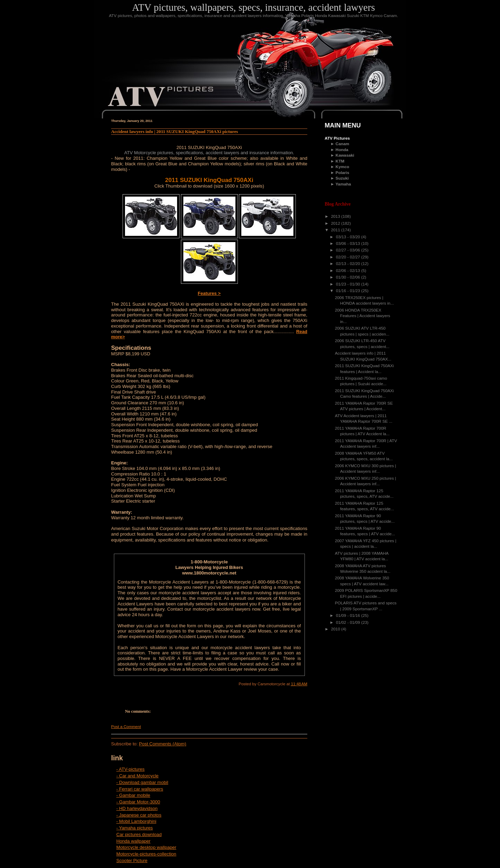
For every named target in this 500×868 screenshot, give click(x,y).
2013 (336, 216)
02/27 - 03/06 (348, 250)
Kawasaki (345, 155)
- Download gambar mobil (142, 782)
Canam (342, 144)
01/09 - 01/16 (348, 615)
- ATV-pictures (130, 769)
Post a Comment (126, 727)
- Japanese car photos (139, 815)
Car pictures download (139, 834)
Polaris (342, 173)
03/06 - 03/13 (348, 243)
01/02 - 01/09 (348, 622)
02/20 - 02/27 (348, 257)
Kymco (342, 167)
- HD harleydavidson (137, 808)
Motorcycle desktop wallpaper (146, 847)
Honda (342, 150)
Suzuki (342, 178)
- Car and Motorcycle (137, 776)
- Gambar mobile (133, 795)
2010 (336, 629)
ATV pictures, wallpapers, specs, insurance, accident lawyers (253, 7)
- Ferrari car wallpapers (140, 789)
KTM (340, 161)
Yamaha (343, 184)
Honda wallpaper (133, 841)
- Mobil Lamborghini (136, 821)
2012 (336, 223)
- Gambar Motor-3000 (138, 802)
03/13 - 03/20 (348, 237)
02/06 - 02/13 (348, 271)
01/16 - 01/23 (348, 291)
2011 (336, 230)
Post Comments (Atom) (162, 744)
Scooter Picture (132, 861)
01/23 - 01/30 (348, 284)
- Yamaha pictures (135, 828)
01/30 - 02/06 (348, 277)
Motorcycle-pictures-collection (146, 854)
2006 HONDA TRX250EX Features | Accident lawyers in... (363, 316)
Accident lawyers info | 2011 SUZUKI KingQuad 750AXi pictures (174, 131)
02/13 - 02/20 (348, 264)
